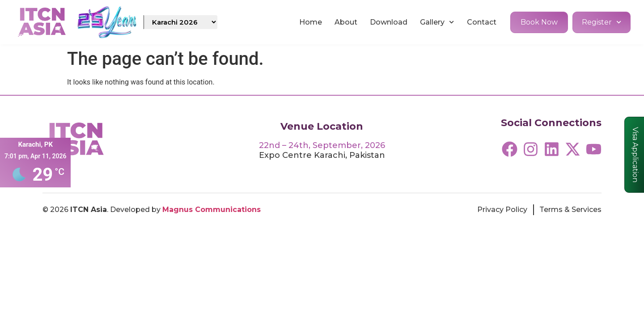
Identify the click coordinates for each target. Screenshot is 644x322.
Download (389, 22)
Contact (482, 22)
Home (311, 22)
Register (602, 22)
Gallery (437, 22)
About (346, 22)
